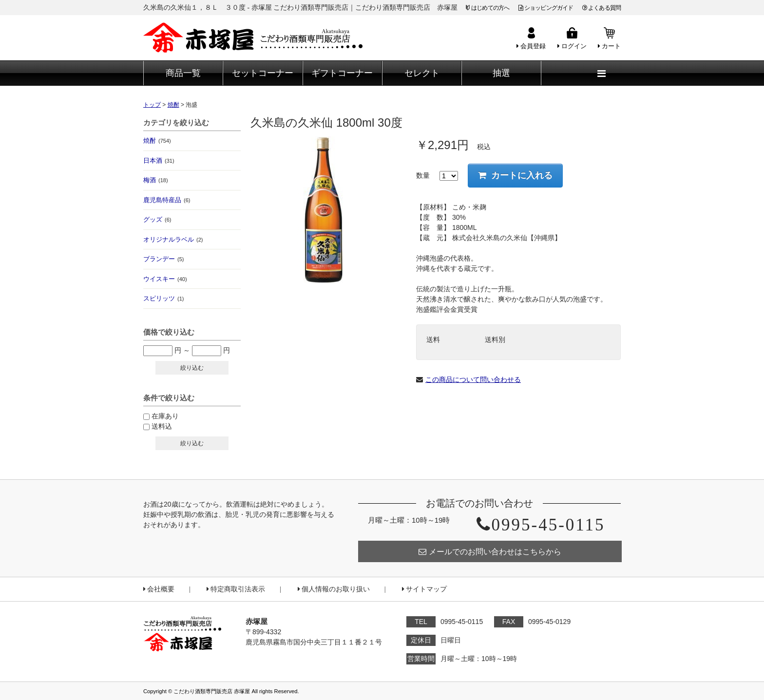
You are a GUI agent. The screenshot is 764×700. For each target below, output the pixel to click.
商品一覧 (183, 73)
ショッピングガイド (546, 8)
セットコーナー (263, 73)
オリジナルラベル (173, 239)
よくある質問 (602, 8)
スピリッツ (163, 298)
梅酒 (156, 180)
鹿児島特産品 (167, 200)
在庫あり (165, 416)
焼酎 (157, 141)
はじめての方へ (490, 8)
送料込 (162, 426)
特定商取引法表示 (236, 589)
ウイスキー (165, 279)
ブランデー (163, 259)
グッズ (157, 219)
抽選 (501, 73)
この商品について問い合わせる (473, 379)
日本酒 (159, 161)
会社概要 (159, 589)
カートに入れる (515, 175)
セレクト (422, 73)
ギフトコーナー (342, 73)
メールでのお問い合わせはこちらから (490, 552)
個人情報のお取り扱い (334, 589)
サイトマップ (424, 589)
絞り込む (192, 368)
